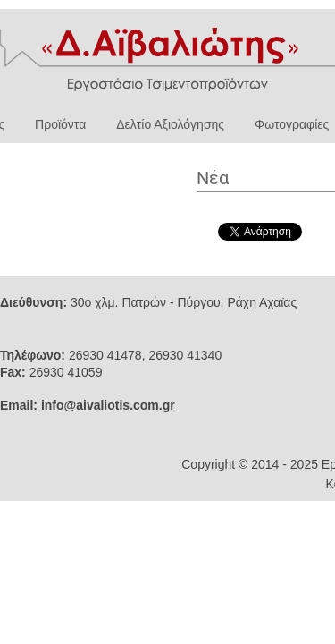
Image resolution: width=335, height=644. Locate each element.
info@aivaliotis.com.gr (108, 405)
